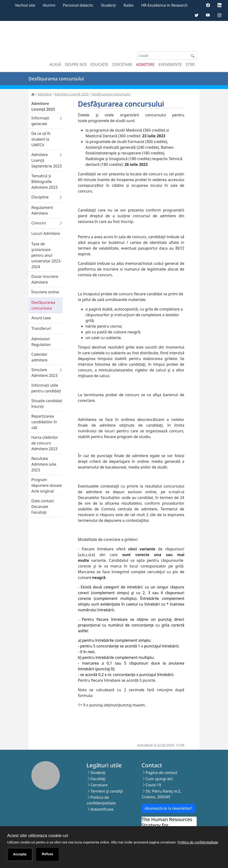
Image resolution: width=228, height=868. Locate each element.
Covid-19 (153, 785)
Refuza (47, 854)
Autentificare (102, 809)
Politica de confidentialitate (198, 842)
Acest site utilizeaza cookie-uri (38, 836)
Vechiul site (25, 5)
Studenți (108, 5)
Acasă (55, 64)
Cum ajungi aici (159, 779)
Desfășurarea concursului (111, 94)
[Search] (163, 56)
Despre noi (76, 64)
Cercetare (122, 64)
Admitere (145, 64)
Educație (99, 64)
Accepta (20, 854)
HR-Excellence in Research (164, 5)
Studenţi (98, 773)
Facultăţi (98, 779)
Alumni (49, 5)
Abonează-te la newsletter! (168, 808)
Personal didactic (78, 5)
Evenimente (170, 64)
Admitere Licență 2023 (72, 94)
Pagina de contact (161, 773)
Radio (129, 5)
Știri (190, 64)
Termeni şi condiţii (107, 791)
